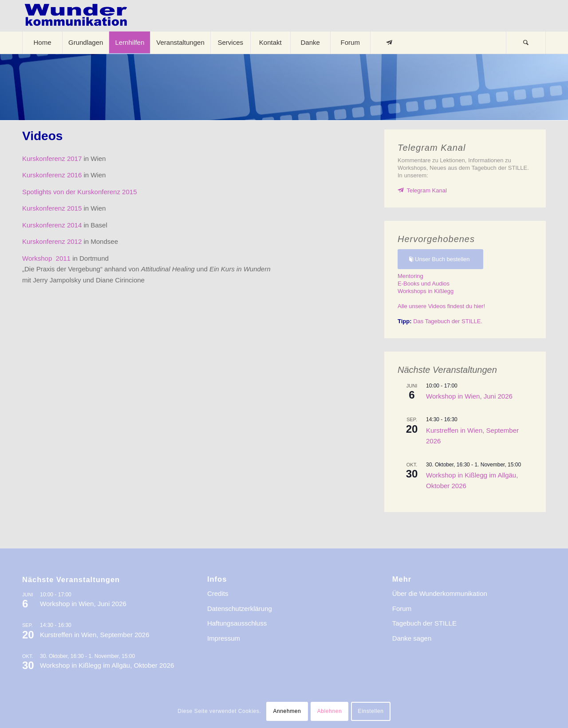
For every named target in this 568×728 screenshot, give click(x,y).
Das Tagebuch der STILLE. (440, 321)
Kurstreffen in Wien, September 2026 (95, 635)
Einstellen (371, 711)
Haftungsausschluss (237, 623)
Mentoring (410, 276)
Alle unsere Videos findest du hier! (441, 306)
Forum (402, 609)
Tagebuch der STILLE (424, 623)
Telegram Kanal (427, 190)
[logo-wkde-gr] (76, 16)
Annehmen (287, 711)
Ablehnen (330, 711)
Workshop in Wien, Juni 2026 (469, 396)
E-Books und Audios (424, 284)
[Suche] (526, 43)
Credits (218, 593)
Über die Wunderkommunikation (440, 593)
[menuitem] (42, 43)
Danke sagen (412, 638)
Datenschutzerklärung (240, 609)
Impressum (224, 638)
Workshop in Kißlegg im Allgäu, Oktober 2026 (107, 665)
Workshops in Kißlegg (426, 291)
